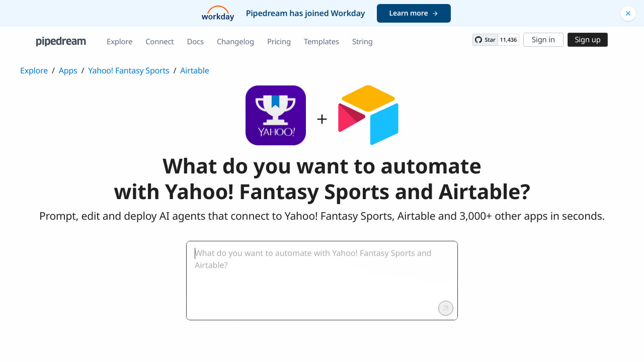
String (363, 42)
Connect (159, 42)
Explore (119, 42)
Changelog (235, 42)
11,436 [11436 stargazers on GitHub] (508, 40)
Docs (195, 42)
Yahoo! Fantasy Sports (129, 70)
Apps (68, 70)
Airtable (194, 70)
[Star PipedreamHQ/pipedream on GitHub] (485, 40)
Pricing (279, 42)
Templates (321, 42)
